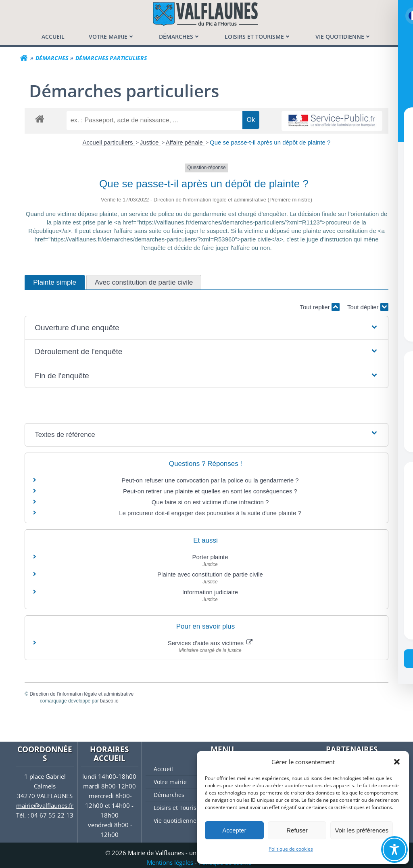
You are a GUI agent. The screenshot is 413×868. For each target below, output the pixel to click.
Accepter (234, 830)
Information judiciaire (210, 592)
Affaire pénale (185, 142)
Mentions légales (170, 862)
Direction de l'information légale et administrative (82, 694)
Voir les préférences (362, 830)
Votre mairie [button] (112, 37)
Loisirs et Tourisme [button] (258, 37)
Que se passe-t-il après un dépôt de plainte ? (270, 142)
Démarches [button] (180, 37)
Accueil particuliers (109, 142)
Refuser (297, 830)
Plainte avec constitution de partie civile (210, 574)
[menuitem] (53, 37)
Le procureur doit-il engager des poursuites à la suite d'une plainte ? (210, 513)
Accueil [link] (53, 37)
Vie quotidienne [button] (343, 37)
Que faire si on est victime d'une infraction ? (210, 502)
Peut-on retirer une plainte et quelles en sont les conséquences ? (210, 491)
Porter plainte (210, 557)
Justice (150, 142)
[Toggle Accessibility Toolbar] (394, 849)
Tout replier (319, 307)
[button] (397, 762)
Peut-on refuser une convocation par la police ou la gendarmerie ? (210, 480)
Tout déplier (367, 307)
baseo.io (110, 701)
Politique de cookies (291, 849)
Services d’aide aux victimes (210, 643)
